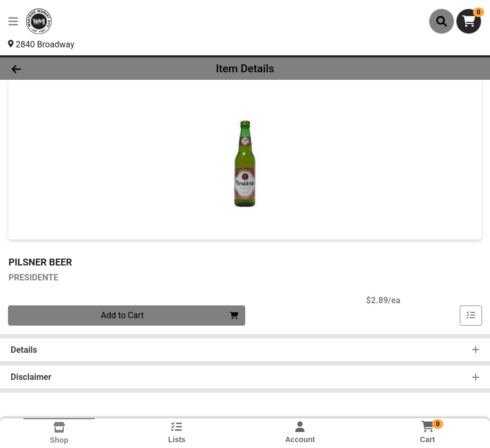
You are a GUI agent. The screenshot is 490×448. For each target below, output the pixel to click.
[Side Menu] (13, 21)
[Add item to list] (471, 316)
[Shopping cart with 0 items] (469, 21)
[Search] (442, 21)
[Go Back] (68, 69)
